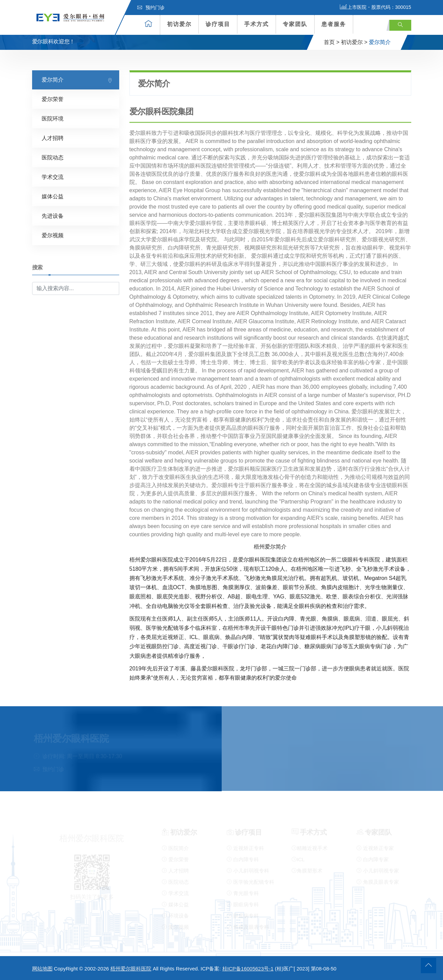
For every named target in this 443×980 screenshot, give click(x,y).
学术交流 (53, 177)
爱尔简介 (53, 79)
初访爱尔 (179, 24)
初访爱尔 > (354, 42)
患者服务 (334, 24)
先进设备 (53, 216)
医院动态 (53, 157)
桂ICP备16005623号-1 (248, 969)
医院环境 (53, 118)
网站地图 (42, 969)
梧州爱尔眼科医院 (131, 969)
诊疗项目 (218, 24)
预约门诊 (151, 8)
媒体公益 (53, 196)
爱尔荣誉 (53, 99)
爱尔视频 (53, 235)
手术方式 (257, 24)
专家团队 (295, 24)
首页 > (332, 42)
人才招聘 (53, 138)
